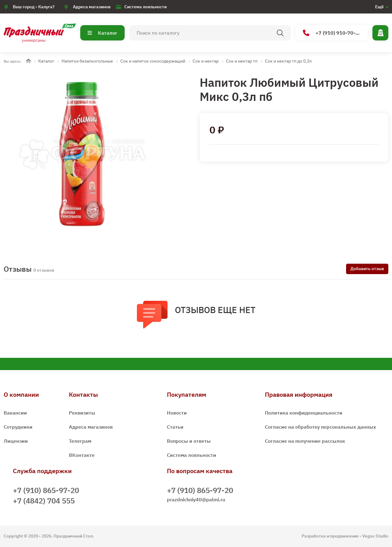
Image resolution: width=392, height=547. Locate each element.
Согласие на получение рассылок (305, 441)
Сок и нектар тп (242, 61)
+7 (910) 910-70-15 (332, 33)
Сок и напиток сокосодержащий (153, 61)
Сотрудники (18, 427)
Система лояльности (145, 7)
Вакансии (15, 413)
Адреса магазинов (92, 7)
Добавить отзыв (367, 269)
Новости (177, 413)
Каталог (102, 33)
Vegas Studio (375, 536)
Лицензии (16, 441)
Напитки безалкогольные (87, 61)
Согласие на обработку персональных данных (320, 427)
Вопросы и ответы (189, 441)
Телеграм (80, 441)
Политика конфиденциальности (304, 413)
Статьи (175, 427)
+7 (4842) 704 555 (44, 501)
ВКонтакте (82, 455)
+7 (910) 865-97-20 (46, 490)
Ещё (379, 7)
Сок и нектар (206, 61)
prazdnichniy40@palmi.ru (196, 499)
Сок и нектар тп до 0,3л (288, 61)
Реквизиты (82, 413)
